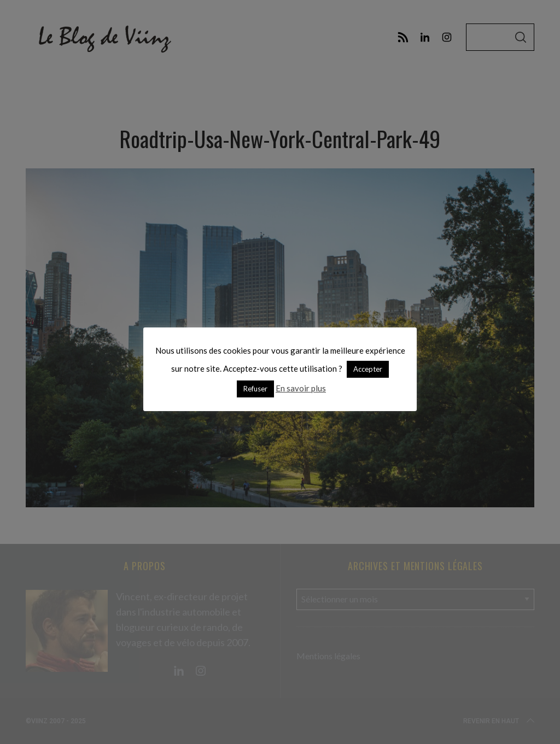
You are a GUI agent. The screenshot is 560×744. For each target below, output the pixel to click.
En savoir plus (301, 388)
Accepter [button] (368, 369)
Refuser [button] (255, 389)
